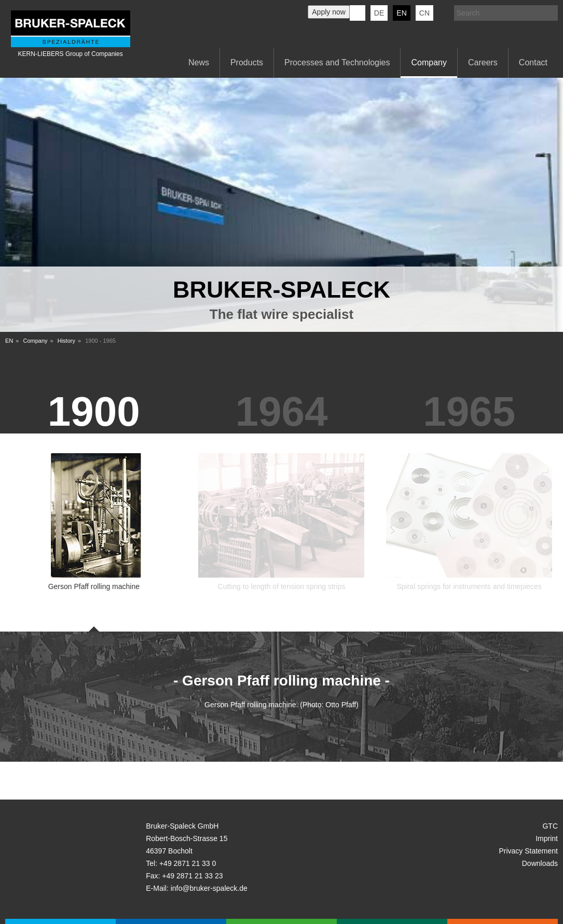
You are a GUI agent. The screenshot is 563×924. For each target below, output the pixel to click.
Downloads (540, 863)
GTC (550, 826)
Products (247, 62)
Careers (483, 62)
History (66, 341)
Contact (533, 62)
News (199, 62)
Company (429, 62)
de (379, 13)
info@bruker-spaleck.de (209, 888)
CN (424, 13)
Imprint (547, 838)
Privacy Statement (528, 851)
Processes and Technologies (337, 62)
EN (9, 341)
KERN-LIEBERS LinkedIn (358, 13)
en (401, 13)
